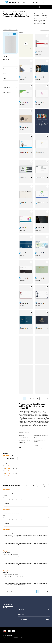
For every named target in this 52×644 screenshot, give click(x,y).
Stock (4, 73)
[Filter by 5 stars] (4, 466)
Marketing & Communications (41, 435)
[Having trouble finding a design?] (42, 121)
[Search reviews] (28, 486)
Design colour (6, 59)
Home (4, 11)
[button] (21, 399)
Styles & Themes (7, 88)
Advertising (21, 435)
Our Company (34, 609)
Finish (4, 78)
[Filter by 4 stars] (4, 468)
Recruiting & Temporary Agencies (40, 441)
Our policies (34, 614)
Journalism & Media (23, 445)
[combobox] (26, 3)
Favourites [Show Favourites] (45, 29)
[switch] (14, 34)
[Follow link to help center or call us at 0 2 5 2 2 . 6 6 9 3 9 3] (33, 3)
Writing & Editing (38, 448)
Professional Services (21, 11)
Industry (5, 83)
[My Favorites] (41, 3)
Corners (5, 69)
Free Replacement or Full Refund (8, 606)
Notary (36, 438)
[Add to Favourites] (47, 36)
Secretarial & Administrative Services (41, 445)
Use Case (5, 97)
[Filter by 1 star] (4, 476)
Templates (12, 11)
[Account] (44, 3)
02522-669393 (6, 635)
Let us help (34, 605)
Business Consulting (23, 438)
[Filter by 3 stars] (4, 471)
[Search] (30, 3)
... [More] (8, 11)
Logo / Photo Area (7, 92)
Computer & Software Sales (25, 440)
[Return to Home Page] (13, 3)
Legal (20, 448)
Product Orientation (8, 64)
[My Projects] (37, 3)
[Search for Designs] (16, 29)
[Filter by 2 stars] (4, 473)
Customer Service (23, 443)
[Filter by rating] (39, 486)
